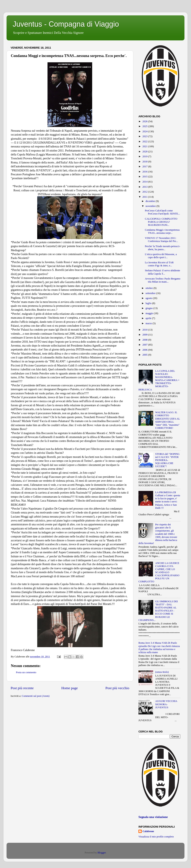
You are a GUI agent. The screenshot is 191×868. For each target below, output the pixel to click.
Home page (70, 688)
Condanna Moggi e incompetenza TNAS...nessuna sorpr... (162, 231)
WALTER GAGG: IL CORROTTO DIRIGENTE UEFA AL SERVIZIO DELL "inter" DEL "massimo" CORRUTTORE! (167, 420)
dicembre (151, 201)
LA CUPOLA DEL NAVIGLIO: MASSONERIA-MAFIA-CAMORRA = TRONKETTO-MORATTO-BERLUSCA (159, 380)
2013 (145, 187)
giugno (149, 308)
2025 (145, 126)
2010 (145, 330)
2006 (145, 350)
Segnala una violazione (153, 817)
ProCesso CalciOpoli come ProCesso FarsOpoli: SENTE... (162, 212)
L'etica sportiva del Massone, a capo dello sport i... (161, 256)
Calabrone (148, 831)
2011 (145, 197)
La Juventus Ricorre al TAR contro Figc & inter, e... (159, 264)
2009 (145, 335)
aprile (149, 318)
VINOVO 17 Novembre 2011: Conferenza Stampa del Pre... (161, 240)
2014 (145, 182)
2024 (145, 131)
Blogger (102, 853)
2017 (145, 167)
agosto (149, 298)
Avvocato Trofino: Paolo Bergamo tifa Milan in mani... (162, 280)
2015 (145, 177)
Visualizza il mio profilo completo (156, 837)
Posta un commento (26, 672)
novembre (151, 206)
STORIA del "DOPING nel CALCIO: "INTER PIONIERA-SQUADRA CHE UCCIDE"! (167, 460)
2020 (145, 152)
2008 (145, 340)
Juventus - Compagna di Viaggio (66, 24)
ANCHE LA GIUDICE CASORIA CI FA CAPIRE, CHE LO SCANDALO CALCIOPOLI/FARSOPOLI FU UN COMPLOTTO (159, 572)
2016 (145, 172)
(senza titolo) (162, 672)
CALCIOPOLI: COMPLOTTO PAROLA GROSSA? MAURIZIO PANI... (161, 222)
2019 (145, 156)
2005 (145, 355)
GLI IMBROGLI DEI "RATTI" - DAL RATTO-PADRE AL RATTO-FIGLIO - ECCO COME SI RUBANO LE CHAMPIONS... (158, 611)
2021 (145, 146)
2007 (145, 345)
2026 (145, 121)
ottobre (150, 288)
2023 (145, 136)
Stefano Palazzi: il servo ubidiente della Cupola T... (162, 272)
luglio (149, 303)
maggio (150, 313)
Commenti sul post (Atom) (36, 696)
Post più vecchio (117, 688)
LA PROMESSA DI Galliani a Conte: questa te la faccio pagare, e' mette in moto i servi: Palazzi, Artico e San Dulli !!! (168, 500)
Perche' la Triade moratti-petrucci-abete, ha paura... (162, 248)
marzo (149, 323)
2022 (145, 141)
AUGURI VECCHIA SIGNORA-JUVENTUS (166, 704)
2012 (145, 192)
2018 (145, 162)
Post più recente (22, 688)
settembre (151, 293)
